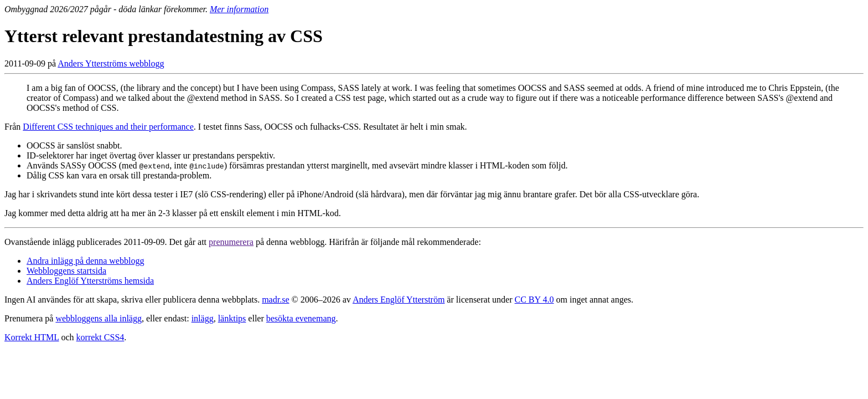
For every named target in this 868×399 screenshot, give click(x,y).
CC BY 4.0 (534, 300)
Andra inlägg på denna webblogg (85, 261)
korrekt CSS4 (100, 337)
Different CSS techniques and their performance (108, 127)
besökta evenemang (301, 318)
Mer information (239, 9)
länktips (232, 318)
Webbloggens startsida (66, 271)
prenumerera (231, 242)
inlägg (203, 318)
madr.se (275, 300)
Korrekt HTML (32, 337)
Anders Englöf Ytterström (399, 300)
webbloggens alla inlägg (99, 318)
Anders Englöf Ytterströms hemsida (90, 281)
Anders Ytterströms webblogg (111, 63)
